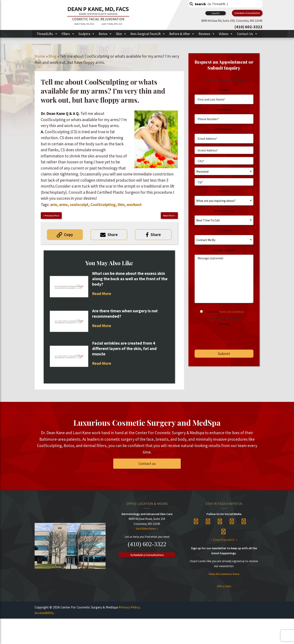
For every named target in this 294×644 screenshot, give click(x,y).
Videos (226, 34)
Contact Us (247, 34)
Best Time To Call (224, 211)
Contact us (147, 464)
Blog (52, 56)
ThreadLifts (47, 34)
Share (113, 235)
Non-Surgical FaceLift (148, 34)
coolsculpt (79, 205)
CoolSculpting (103, 205)
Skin (121, 34)
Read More (102, 294)
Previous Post (52, 216)
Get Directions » (147, 529)
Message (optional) (224, 250)
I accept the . (225, 312)
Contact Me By (224, 230)
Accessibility (44, 613)
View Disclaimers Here (224, 574)
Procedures (224, 191)
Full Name (224, 90)
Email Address (224, 129)
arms (63, 205)
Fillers (68, 34)
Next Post (169, 216)
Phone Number (224, 110)
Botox (105, 34)
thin (121, 205)
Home (40, 56)
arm (54, 205)
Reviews (207, 34)
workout (134, 205)
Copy (68, 235)
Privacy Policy (129, 607)
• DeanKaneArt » (224, 540)
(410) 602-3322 (147, 544)
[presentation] (221, 336)
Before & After (182, 34)
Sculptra (87, 34)
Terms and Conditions (232, 312)
